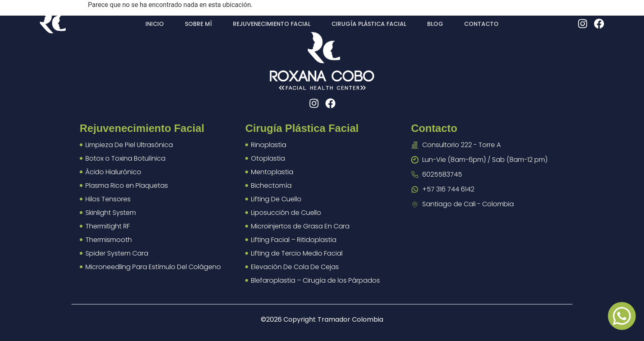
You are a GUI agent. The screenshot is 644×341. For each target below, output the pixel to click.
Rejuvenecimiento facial (272, 24)
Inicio (155, 24)
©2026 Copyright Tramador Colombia (322, 319)
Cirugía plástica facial (369, 24)
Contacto (481, 24)
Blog (435, 24)
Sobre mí (198, 24)
